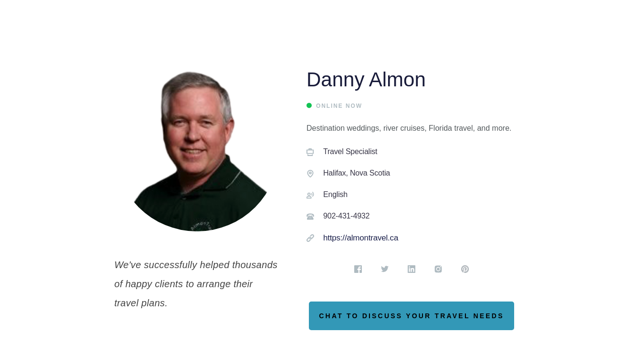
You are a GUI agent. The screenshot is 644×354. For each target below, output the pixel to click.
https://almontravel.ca (361, 238)
